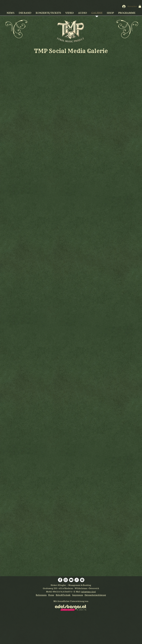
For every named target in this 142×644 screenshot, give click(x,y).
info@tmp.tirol (89, 592)
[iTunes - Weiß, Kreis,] (77, 580)
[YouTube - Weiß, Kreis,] (71, 580)
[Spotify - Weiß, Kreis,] (82, 580)
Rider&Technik (63, 595)
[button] (140, 6)
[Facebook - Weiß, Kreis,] (60, 580)
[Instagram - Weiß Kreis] (66, 580)
